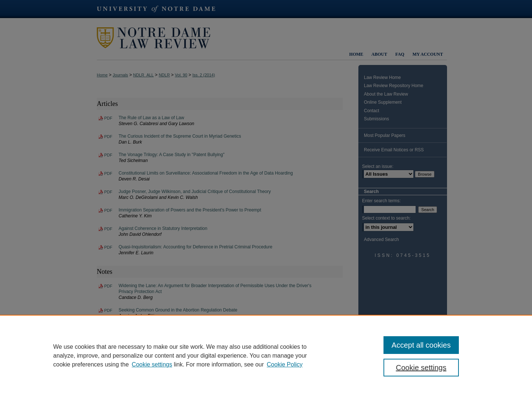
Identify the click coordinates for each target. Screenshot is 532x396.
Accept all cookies (421, 345)
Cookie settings (152, 364)
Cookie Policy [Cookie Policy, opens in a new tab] (285, 364)
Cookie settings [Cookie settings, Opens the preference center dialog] (421, 368)
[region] (266, 355)
